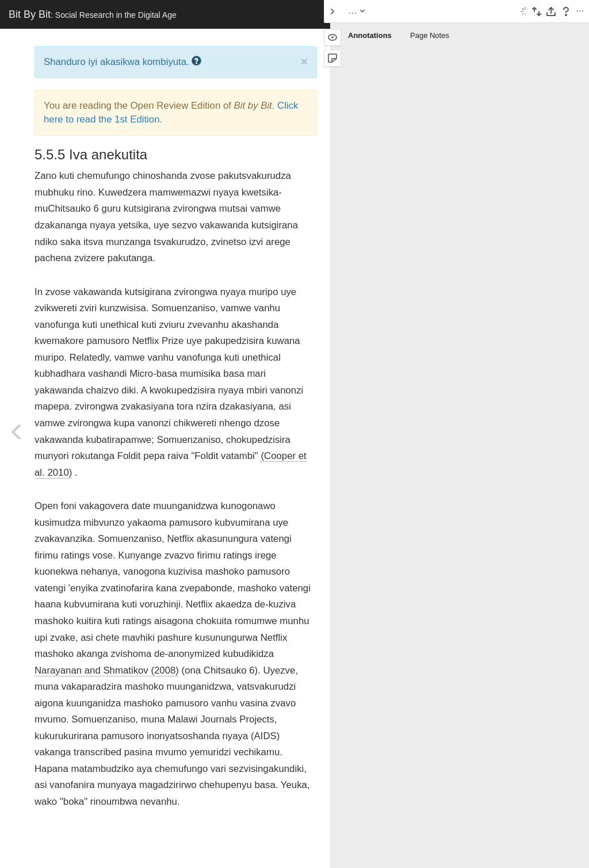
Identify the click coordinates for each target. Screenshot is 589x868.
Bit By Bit (93, 14)
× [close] (304, 61)
